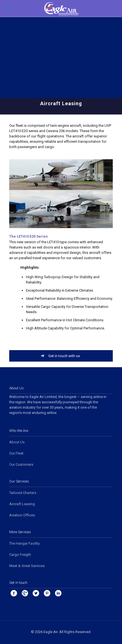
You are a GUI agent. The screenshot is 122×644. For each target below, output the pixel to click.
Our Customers (21, 464)
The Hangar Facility (24, 543)
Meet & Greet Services (27, 566)
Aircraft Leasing (22, 504)
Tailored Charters (23, 493)
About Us (17, 442)
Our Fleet (16, 453)
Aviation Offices (22, 515)
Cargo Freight (20, 555)
